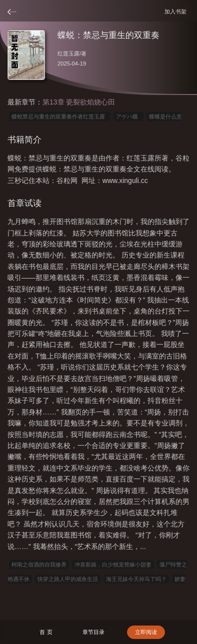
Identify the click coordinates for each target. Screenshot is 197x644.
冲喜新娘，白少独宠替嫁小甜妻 (113, 564)
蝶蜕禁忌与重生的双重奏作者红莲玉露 (60, 116)
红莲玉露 (68, 53)
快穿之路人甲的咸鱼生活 (68, 579)
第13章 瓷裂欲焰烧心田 (79, 102)
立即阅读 (146, 632)
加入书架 (177, 11)
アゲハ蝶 (128, 116)
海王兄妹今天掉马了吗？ (136, 579)
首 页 (46, 632)
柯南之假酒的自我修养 (39, 564)
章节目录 (93, 632)
